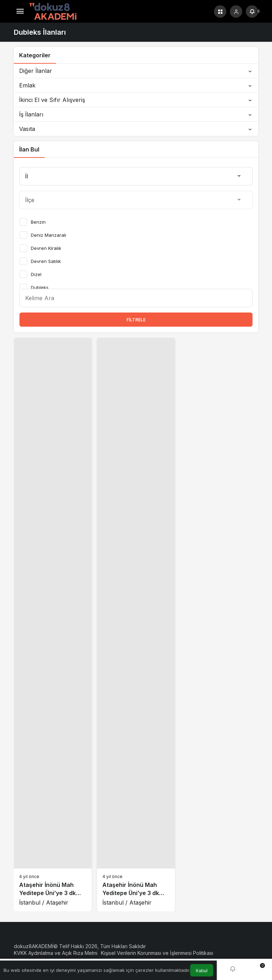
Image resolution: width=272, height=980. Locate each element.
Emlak (136, 85)
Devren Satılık (46, 261)
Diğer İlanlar (136, 71)
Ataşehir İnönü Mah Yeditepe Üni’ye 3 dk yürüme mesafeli (47, 893)
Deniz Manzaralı (49, 235)
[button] (220, 12)
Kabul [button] (202, 971)
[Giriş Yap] (236, 12)
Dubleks (40, 287)
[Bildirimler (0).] (252, 12)
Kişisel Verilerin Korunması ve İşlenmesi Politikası (157, 953)
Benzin (38, 222)
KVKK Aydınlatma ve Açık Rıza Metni (56, 953)
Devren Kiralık (46, 248)
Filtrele (136, 320)
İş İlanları (136, 114)
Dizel (36, 274)
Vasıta (136, 129)
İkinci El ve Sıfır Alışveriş (136, 100)
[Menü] (20, 12)
